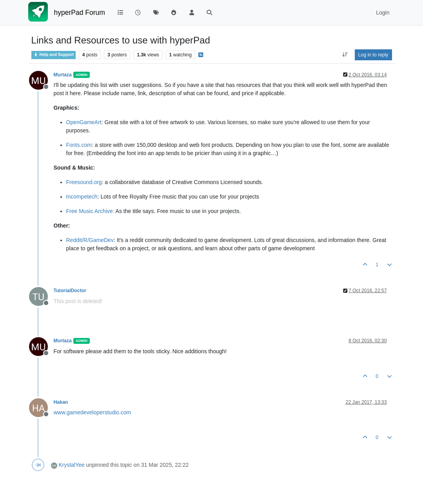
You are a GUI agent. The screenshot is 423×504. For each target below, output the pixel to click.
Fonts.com (79, 145)
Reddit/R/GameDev (90, 240)
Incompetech (82, 197)
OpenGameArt (84, 122)
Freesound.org (84, 182)
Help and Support (54, 55)
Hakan (61, 402)
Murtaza (63, 75)
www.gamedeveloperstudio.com (93, 412)
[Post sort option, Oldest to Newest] (345, 55)
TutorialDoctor (70, 291)
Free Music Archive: (90, 211)
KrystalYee (71, 465)
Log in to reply (373, 55)
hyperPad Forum (80, 13)
